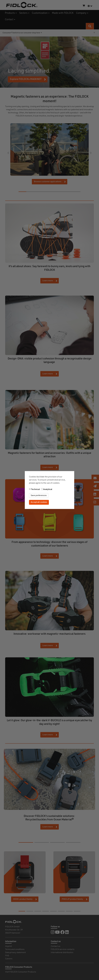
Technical (35, 489)
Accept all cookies (39, 502)
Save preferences (39, 496)
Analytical (48, 489)
